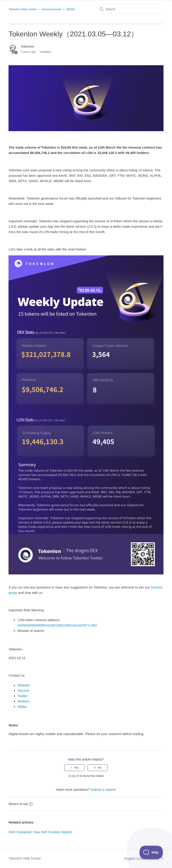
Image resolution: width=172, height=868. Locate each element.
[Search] (130, 9)
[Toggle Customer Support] (151, 852)
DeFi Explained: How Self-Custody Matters (40, 832)
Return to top (21, 804)
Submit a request (103, 789)
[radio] (74, 768)
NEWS (71, 9)
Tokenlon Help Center (23, 9)
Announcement (51, 9)
